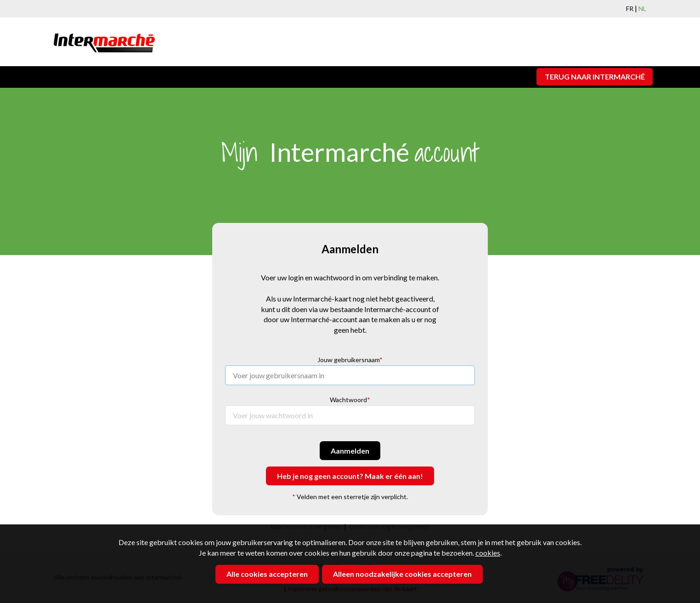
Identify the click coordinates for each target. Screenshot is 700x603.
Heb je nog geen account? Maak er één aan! (350, 476)
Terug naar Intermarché (595, 77)
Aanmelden (350, 451)
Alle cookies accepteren (267, 574)
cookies (488, 553)
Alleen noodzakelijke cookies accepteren (402, 574)
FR (630, 9)
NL (642, 9)
